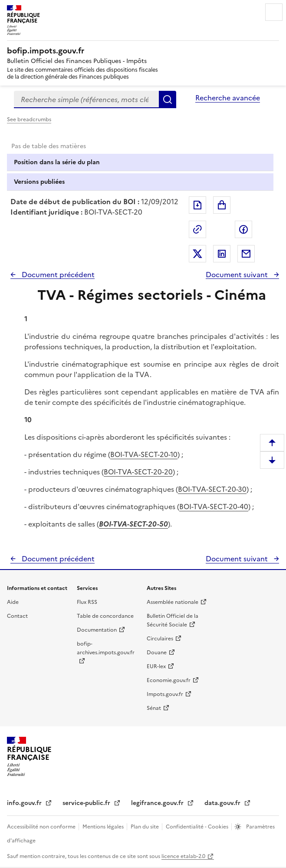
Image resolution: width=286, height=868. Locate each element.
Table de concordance (105, 616)
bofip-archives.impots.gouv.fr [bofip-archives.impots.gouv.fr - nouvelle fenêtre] (106, 648)
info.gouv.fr (25, 803)
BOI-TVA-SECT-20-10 (144, 454)
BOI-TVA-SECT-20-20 (138, 472)
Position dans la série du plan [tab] (57, 162)
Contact (17, 616)
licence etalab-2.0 (183, 856)
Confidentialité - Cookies (198, 827)
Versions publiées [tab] (39, 182)
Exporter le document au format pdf (197, 205)
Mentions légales (104, 827)
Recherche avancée (228, 98)
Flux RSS (87, 602)
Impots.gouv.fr (165, 694)
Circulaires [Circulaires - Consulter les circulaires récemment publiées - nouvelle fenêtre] (160, 639)
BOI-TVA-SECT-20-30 (212, 489)
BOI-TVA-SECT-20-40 (214, 507)
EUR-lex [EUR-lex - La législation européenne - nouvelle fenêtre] (156, 666)
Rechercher (168, 99)
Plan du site (145, 827)
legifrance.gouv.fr (158, 803)
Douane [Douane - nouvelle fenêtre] (157, 653)
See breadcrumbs (29, 119)
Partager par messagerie (246, 254)
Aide (13, 602)
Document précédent (57, 275)
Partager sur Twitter (197, 254)
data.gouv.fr (223, 803)
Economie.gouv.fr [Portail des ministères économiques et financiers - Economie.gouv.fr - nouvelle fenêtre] (169, 680)
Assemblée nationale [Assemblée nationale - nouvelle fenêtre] (173, 602)
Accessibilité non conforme (42, 827)
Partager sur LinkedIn (222, 254)
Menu (274, 12)
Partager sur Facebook (243, 229)
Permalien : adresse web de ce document (197, 229)
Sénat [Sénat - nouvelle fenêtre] (154, 708)
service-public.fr (87, 803)
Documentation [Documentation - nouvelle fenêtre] (97, 630)
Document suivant (238, 275)
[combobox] (86, 99)
